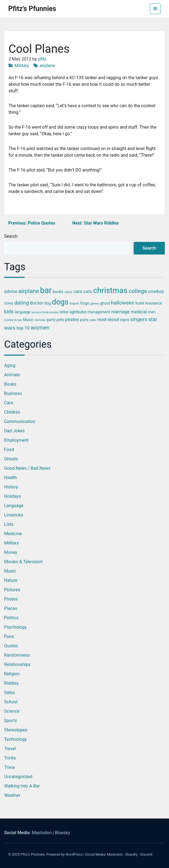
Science (12, 711)
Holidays (13, 496)
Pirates (11, 599)
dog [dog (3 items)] (47, 303)
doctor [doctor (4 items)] (36, 303)
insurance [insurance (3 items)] (153, 303)
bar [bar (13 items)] (46, 290)
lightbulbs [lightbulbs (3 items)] (78, 312)
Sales (9, 693)
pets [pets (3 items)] (60, 320)
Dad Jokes (14, 431)
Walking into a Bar (22, 786)
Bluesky (62, 833)
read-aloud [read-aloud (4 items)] (108, 319)
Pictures (12, 590)
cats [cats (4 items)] (88, 291)
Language (14, 506)
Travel (10, 749)
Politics (11, 618)
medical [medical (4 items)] (139, 312)
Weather (12, 795)
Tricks (10, 758)
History (11, 487)
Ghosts (11, 459)
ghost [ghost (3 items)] (105, 303)
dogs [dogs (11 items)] (60, 302)
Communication (20, 421)
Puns (9, 636)
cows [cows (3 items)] (9, 303)
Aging (10, 365)
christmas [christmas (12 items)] (110, 290)
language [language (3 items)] (23, 312)
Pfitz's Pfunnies (32, 9)
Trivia (9, 767)
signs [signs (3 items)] (124, 320)
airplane (47, 66)
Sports (11, 721)
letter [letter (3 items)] (64, 312)
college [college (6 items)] (138, 291)
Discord (146, 854)
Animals (12, 375)
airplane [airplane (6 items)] (29, 291)
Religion (12, 674)
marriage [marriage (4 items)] (120, 312)
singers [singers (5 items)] (139, 319)
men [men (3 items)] (152, 312)
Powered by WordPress (64, 854)
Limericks (14, 515)
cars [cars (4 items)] (78, 291)
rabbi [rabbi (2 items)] (93, 320)
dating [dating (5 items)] (22, 303)
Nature (11, 580)
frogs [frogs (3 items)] (85, 303)
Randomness (17, 655)
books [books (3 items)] (58, 292)
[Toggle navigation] (155, 9)
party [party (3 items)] (51, 320)
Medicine (13, 534)
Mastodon (42, 833)
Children (12, 412)
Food (9, 450)
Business (13, 393)
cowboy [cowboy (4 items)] (156, 291)
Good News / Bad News (27, 468)
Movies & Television (23, 562)
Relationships (17, 664)
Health (11, 478)
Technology (15, 739)
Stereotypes (16, 730)
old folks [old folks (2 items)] (40, 320)
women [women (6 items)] (40, 328)
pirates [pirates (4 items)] (72, 319)
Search (11, 236)
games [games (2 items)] (95, 304)
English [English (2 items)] (74, 304)
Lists (9, 524)
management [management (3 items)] (99, 312)
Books (10, 384)
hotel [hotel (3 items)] (140, 303)
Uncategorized (18, 777)
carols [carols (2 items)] (68, 292)
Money (11, 552)
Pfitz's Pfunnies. (33, 854)
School (11, 702)
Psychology (15, 627)
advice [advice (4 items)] (11, 291)
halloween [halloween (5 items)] (123, 303)
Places (11, 608)
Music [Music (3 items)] (28, 320)
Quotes (11, 646)
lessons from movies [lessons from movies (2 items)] (45, 312)
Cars (9, 403)
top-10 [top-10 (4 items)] (23, 328)
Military (22, 66)
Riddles (11, 683)
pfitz (42, 59)
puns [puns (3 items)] (84, 320)
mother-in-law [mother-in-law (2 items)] (13, 320)
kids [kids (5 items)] (9, 312)
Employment (16, 440)
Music (10, 571)
